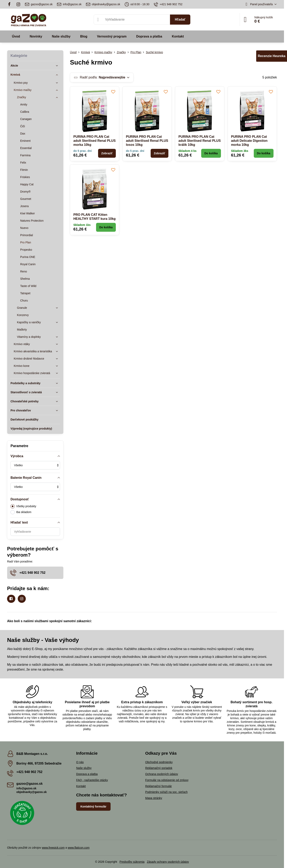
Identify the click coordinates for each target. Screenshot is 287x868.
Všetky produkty (23, 506)
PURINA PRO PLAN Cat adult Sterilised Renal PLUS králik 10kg (200, 141)
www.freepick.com (53, 848)
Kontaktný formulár (93, 806)
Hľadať (180, 19)
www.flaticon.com (79, 848)
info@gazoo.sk (26, 788)
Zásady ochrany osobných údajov (168, 862)
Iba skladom (21, 512)
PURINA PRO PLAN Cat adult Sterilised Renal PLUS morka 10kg (94, 141)
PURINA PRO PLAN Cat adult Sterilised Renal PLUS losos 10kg (147, 141)
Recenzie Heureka (272, 56)
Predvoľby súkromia (132, 862)
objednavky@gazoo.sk (32, 792)
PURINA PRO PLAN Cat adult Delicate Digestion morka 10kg (249, 141)
